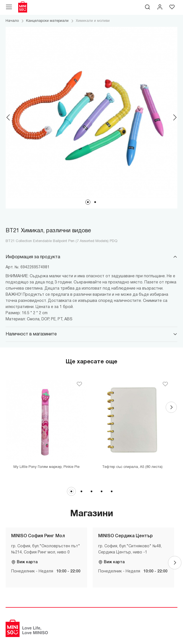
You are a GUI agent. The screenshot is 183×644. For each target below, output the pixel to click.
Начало (12, 21)
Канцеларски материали (47, 21)
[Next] (175, 117)
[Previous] (8, 117)
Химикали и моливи (93, 21)
